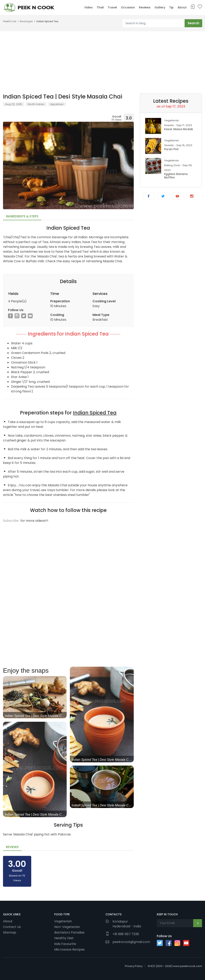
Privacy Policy (134, 966)
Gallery (160, 7)
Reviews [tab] (12, 847)
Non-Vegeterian (67, 927)
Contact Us (12, 927)
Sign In (192, 7)
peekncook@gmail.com (131, 942)
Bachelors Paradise (69, 932)
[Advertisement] (102, 59)
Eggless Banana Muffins (176, 176)
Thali (100, 7)
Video (88, 7)
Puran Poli (171, 149)
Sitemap (10, 932)
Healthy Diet (64, 938)
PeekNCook (10, 21)
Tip (171, 7)
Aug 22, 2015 (14, 104)
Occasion (128, 7)
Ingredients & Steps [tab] (22, 216)
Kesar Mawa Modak (179, 129)
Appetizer (57, 104)
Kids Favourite (65, 944)
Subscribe (11, 521)
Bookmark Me (200, 7)
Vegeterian (63, 921)
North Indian (36, 104)
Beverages (26, 21)
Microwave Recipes (69, 949)
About (182, 7)
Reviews (145, 7)
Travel (112, 7)
